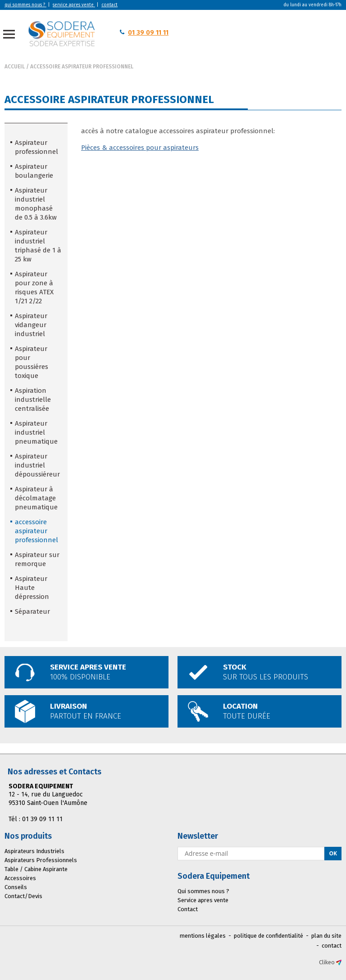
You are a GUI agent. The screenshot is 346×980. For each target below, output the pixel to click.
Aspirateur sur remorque (37, 559)
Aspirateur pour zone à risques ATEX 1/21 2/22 (34, 288)
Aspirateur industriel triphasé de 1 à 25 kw (38, 246)
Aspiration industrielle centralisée (33, 400)
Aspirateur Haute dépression (32, 588)
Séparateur (32, 611)
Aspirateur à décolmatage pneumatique (36, 498)
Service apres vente (203, 900)
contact (332, 946)
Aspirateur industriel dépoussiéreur (37, 465)
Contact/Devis (23, 896)
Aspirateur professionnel (36, 147)
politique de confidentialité (269, 936)
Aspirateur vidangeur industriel (31, 325)
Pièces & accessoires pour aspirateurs (140, 148)
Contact (188, 909)
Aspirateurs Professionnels (41, 860)
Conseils (16, 887)
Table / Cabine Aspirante (36, 869)
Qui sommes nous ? (203, 891)
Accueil (15, 67)
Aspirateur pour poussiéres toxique (32, 362)
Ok (333, 853)
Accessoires (20, 878)
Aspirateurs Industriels (34, 851)
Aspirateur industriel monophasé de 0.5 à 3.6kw (36, 204)
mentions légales (203, 936)
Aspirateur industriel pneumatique (36, 432)
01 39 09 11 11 (148, 32)
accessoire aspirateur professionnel (82, 67)
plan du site (326, 936)
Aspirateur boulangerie (34, 171)
